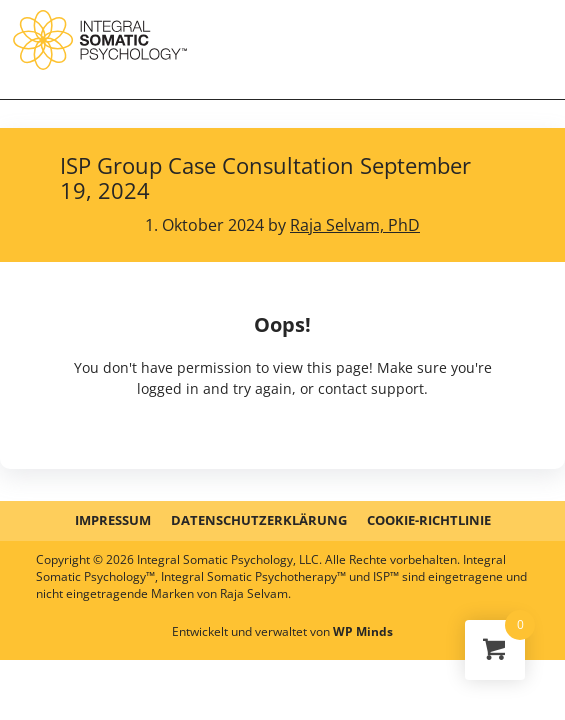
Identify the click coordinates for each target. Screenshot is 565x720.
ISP (100, 40)
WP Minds (363, 631)
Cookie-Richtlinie (429, 520)
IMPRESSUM (113, 520)
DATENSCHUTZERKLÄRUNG (259, 520)
